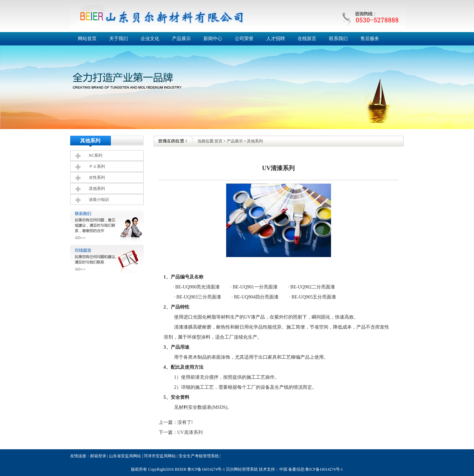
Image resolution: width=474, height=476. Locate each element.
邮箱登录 (98, 456)
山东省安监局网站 (125, 456)
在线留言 (307, 39)
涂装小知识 (99, 200)
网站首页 (87, 39)
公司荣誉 (244, 39)
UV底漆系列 (190, 432)
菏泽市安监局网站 (160, 456)
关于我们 (119, 39)
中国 (283, 469)
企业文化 (150, 39)
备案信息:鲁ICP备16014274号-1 (316, 469)
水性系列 (97, 177)
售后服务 (370, 39)
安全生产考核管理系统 (199, 456)
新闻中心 (213, 39)
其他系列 (97, 189)
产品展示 (181, 39)
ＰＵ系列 (97, 166)
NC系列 (96, 155)
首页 (218, 141)
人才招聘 (276, 39)
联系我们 (338, 39)
